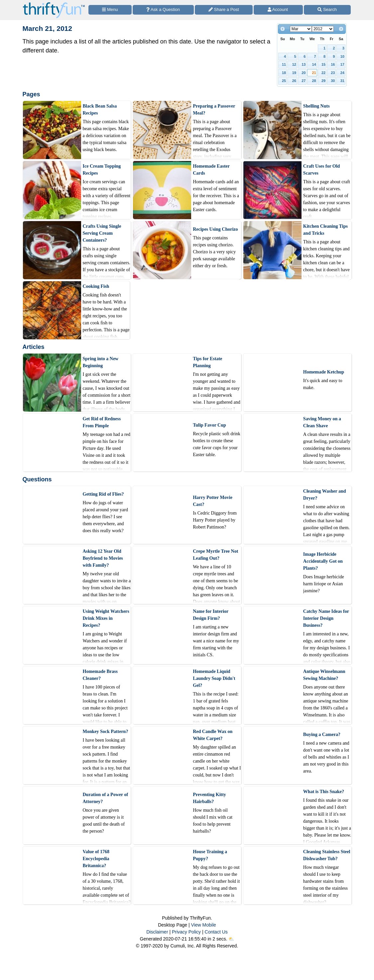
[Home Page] (54, 4)
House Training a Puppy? (210, 855)
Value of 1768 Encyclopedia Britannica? (96, 859)
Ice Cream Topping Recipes (102, 170)
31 (342, 81)
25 (284, 81)
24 (342, 73)
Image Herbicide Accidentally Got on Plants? (323, 561)
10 (342, 56)
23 (333, 73)
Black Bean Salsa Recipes (100, 110)
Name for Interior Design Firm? (211, 615)
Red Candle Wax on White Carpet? (213, 735)
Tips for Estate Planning (207, 362)
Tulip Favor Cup (209, 425)
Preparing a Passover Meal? (214, 110)
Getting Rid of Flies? (103, 494)
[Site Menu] (110, 10)
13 (304, 64)
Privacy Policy (186, 932)
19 (294, 73)
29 (323, 81)
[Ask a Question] (163, 10)
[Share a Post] (224, 10)
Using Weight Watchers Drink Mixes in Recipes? (106, 618)
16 (333, 64)
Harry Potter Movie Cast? (213, 501)
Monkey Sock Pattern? (106, 732)
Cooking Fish (96, 286)
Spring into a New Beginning (101, 362)
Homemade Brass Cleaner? (100, 675)
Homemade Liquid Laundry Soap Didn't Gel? (214, 678)
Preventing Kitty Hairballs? (209, 798)
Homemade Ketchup (324, 372)
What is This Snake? (324, 792)
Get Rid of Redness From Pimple (102, 422)
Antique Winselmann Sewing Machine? (324, 675)
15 (323, 64)
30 (333, 81)
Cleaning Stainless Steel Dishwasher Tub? (327, 855)
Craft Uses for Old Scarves (322, 170)
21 (314, 73)
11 (284, 64)
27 (304, 81)
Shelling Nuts (316, 106)
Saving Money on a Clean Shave (322, 422)
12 (294, 64)
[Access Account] (278, 10)
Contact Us (216, 932)
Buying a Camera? (322, 735)
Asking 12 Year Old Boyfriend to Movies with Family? (103, 558)
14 (314, 64)
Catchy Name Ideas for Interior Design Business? (326, 618)
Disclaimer (157, 932)
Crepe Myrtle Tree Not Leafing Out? (215, 555)
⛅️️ (231, 939)
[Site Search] (327, 10)
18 (284, 73)
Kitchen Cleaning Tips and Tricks (325, 230)
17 (342, 64)
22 (323, 73)
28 (314, 81)
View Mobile (204, 925)
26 (294, 81)
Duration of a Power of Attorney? (106, 798)
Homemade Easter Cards (211, 170)
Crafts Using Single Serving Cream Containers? (102, 233)
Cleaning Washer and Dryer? (325, 495)
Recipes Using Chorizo (215, 229)
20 (304, 73)
